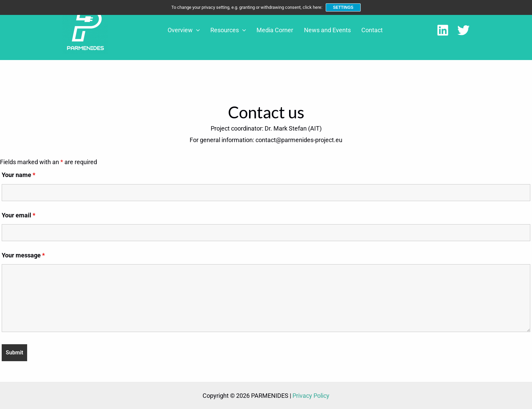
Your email (18, 215)
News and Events (332, 30)
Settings (343, 7)
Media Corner (284, 30)
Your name (18, 175)
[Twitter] (463, 30)
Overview (201, 30)
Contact (372, 30)
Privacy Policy (311, 396)
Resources (241, 30)
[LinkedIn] (443, 30)
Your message (23, 255)
